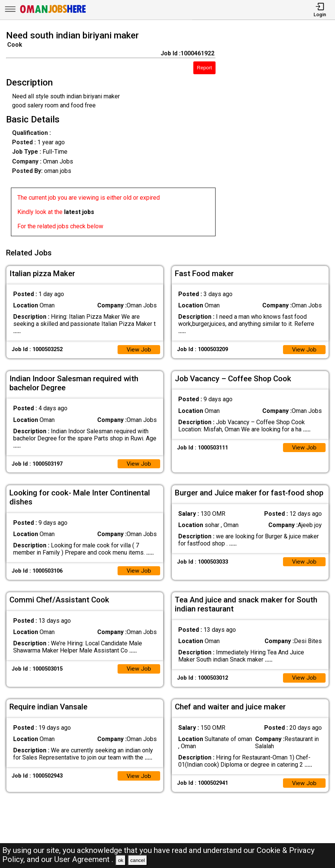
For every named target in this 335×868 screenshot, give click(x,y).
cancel (138, 860)
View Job (139, 348)
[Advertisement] (280, 135)
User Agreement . (84, 859)
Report (205, 68)
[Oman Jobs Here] (53, 13)
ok (121, 860)
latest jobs (79, 212)
